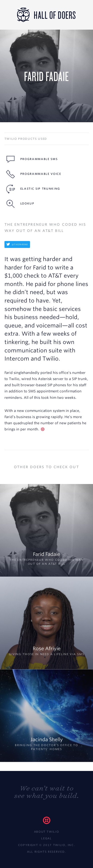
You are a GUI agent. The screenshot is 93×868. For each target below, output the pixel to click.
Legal (46, 838)
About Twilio (47, 832)
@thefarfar (17, 244)
